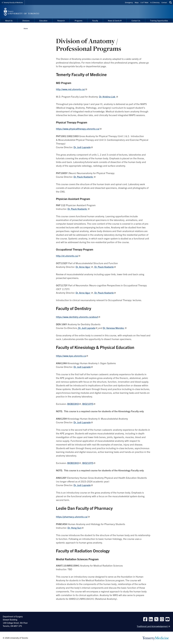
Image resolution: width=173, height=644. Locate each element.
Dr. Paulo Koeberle (104, 267)
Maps (137, 2)
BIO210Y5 (88, 404)
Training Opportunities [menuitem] (159, 21)
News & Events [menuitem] (114, 21)
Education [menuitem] (43, 21)
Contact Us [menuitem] (136, 21)
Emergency (129, 2)
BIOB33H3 (73, 404)
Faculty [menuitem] (95, 21)
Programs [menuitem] (79, 21)
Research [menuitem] (61, 21)
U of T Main (144, 2)
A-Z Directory (155, 2)
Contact (164, 2)
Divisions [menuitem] (26, 21)
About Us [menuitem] (9, 21)
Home (26, 28)
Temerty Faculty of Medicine (12, 2)
